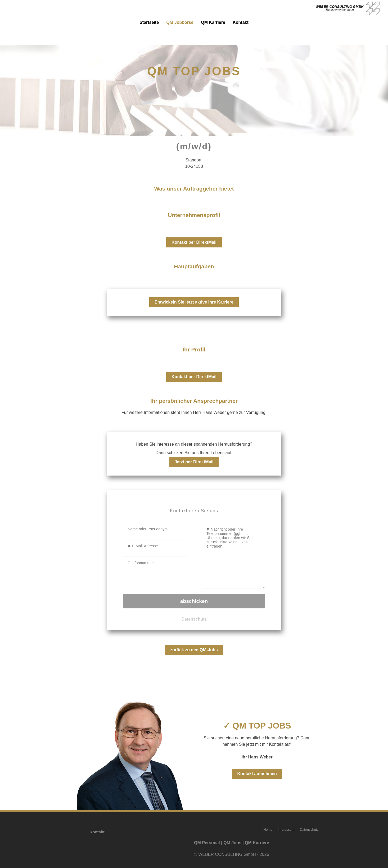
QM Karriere (213, 22)
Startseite (149, 22)
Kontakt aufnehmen (257, 774)
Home (268, 829)
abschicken (194, 601)
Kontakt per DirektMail (194, 242)
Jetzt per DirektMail (194, 462)
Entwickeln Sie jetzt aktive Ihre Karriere (194, 302)
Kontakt (241, 22)
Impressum (286, 829)
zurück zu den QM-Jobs (194, 650)
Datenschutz (194, 619)
